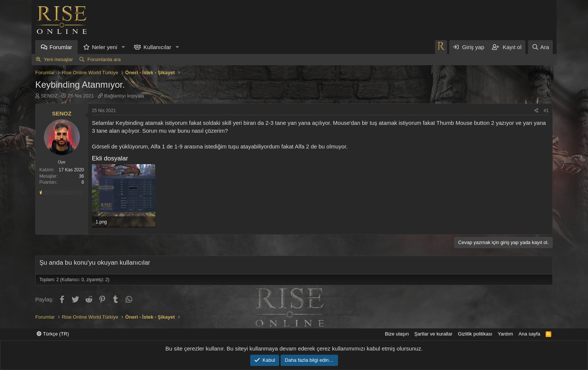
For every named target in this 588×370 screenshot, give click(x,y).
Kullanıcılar (157, 47)
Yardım (505, 334)
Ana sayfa (529, 334)
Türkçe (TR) (53, 334)
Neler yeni (105, 47)
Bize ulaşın (397, 334)
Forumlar (61, 47)
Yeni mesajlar (58, 59)
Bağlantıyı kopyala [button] (124, 96)
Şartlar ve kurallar (433, 334)
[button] (123, 47)
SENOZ (49, 96)
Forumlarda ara (104, 59)
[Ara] (540, 47)
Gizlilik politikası (475, 334)
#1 (546, 111)
